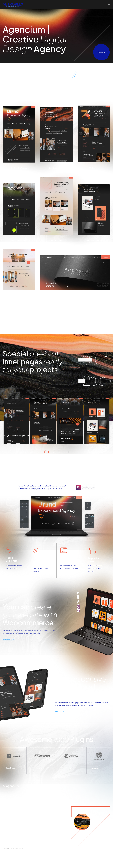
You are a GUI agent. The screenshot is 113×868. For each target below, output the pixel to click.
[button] (47, 452)
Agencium (7, 848)
